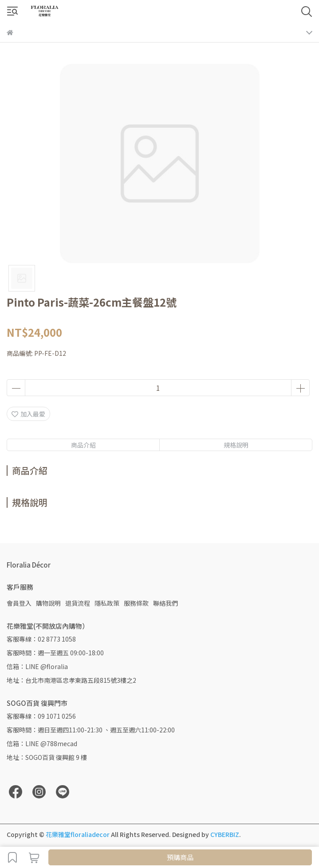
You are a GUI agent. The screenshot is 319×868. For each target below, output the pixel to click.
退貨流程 (78, 603)
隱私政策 (107, 603)
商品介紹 (83, 445)
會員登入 (19, 603)
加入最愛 (28, 414)
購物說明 (48, 603)
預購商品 (180, 857)
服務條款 (136, 603)
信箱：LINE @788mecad (42, 743)
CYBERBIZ (225, 834)
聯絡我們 (165, 603)
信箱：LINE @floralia (37, 666)
